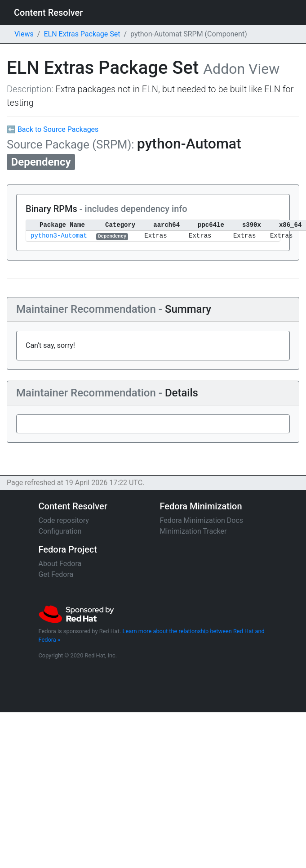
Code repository (64, 520)
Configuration (60, 531)
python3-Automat (59, 236)
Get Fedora (56, 574)
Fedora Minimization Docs (202, 520)
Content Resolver (48, 13)
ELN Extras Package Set (82, 34)
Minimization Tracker (193, 531)
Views (24, 34)
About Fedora (60, 564)
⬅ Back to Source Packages (53, 129)
